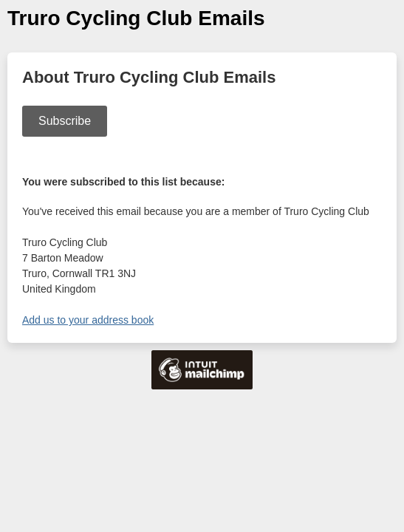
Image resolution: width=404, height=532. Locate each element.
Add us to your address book (88, 320)
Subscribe (65, 121)
